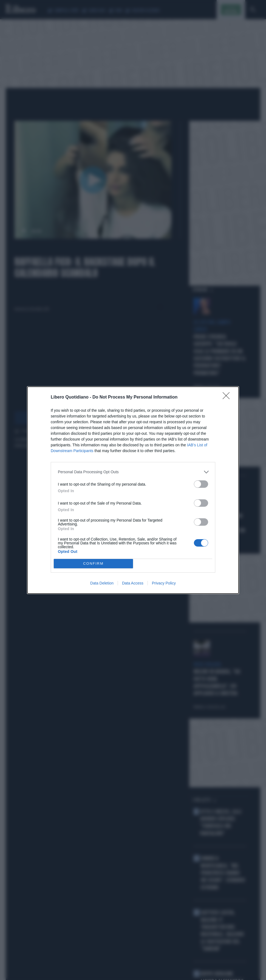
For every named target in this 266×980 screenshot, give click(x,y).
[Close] (228, 397)
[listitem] (133, 472)
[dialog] (133, 490)
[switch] (201, 484)
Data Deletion (102, 583)
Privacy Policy (164, 583)
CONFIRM (93, 563)
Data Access (133, 583)
